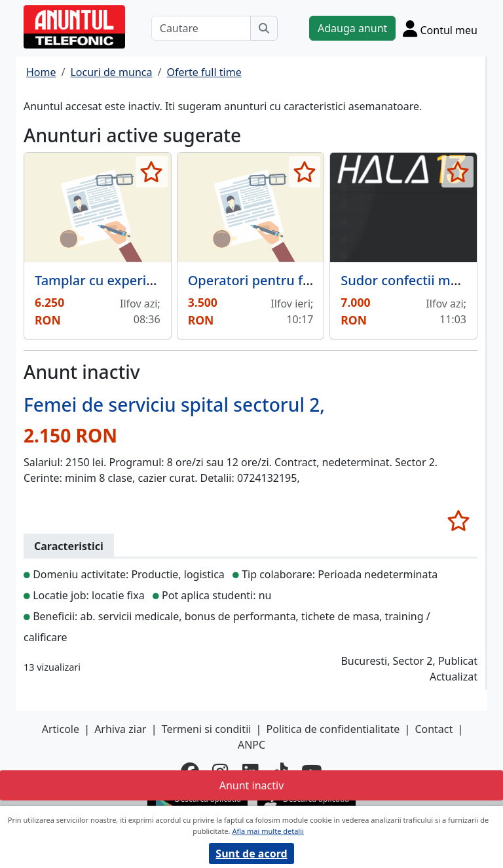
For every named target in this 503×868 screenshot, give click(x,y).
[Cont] (440, 28)
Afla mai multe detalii (268, 831)
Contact (434, 729)
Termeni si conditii (207, 729)
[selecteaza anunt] (152, 172)
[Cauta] (264, 28)
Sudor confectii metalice (416, 280)
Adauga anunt (352, 28)
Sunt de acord (251, 854)
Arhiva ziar (120, 729)
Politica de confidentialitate (333, 729)
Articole (61, 729)
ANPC (251, 745)
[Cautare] (201, 28)
